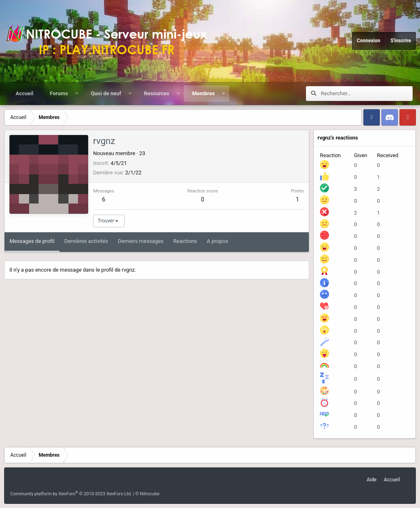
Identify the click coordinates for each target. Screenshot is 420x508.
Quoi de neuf (106, 93)
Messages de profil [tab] (32, 241)
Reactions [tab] (185, 241)
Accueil (24, 93)
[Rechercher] (367, 94)
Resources (157, 93)
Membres (203, 93)
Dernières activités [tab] (86, 241)
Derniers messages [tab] (140, 241)
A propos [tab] (217, 241)
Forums (59, 93)
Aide (372, 480)
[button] (76, 94)
